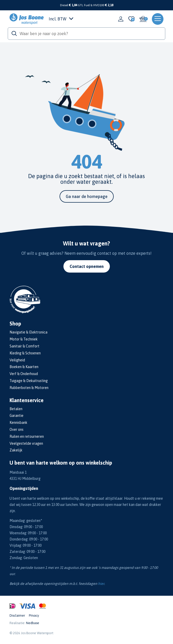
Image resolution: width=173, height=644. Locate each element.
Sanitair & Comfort (24, 346)
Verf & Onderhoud (24, 374)
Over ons (17, 430)
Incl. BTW (61, 19)
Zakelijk (16, 450)
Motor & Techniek (24, 339)
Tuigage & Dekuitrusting (29, 381)
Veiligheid (17, 360)
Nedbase (33, 623)
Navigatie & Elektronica (28, 332)
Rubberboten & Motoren (29, 388)
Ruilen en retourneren (27, 436)
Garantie (17, 416)
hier (101, 584)
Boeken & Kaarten (24, 367)
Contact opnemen (87, 266)
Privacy (34, 615)
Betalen (16, 409)
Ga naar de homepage (87, 196)
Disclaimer (17, 615)
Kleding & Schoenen (25, 353)
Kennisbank (18, 423)
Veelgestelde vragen (26, 443)
